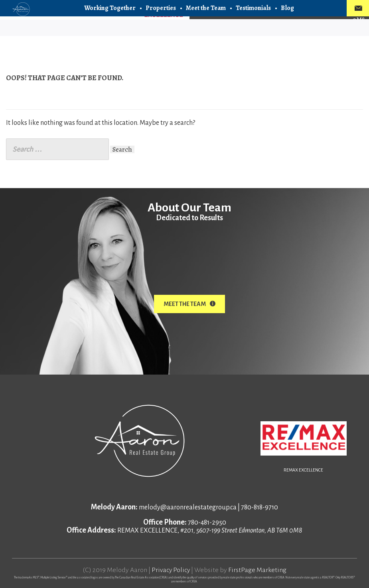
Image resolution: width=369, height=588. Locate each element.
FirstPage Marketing (258, 570)
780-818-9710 (259, 507)
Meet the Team (206, 8)
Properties (161, 8)
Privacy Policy (171, 570)
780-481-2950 (207, 522)
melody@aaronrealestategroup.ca (188, 507)
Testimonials (253, 8)
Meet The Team (189, 304)
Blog (287, 8)
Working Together (110, 8)
